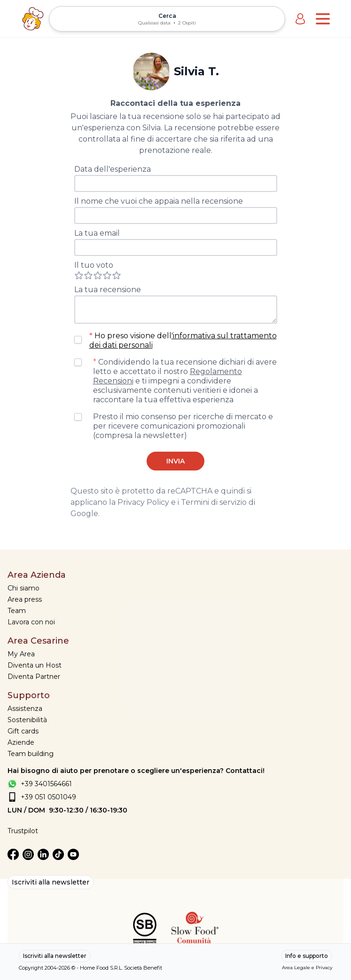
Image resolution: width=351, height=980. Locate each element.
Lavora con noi (31, 622)
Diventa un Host (35, 665)
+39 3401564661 (46, 784)
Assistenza (25, 709)
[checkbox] (78, 340)
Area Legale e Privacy (307, 968)
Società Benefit (143, 968)
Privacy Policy (143, 502)
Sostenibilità (27, 720)
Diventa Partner (34, 677)
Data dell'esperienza (113, 169)
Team (17, 611)
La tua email (97, 233)
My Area (21, 654)
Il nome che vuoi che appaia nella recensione (159, 201)
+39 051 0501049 (48, 797)
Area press (25, 599)
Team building (31, 754)
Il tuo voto (94, 265)
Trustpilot (23, 831)
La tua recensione (108, 290)
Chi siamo (23, 588)
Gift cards (23, 731)
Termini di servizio (214, 502)
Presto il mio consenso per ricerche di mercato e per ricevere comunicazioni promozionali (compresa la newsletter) (183, 426)
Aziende (21, 742)
